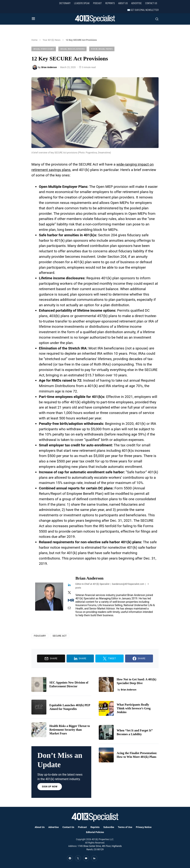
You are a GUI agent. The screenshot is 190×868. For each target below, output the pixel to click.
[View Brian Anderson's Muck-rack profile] (69, 600)
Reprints (110, 3)
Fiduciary (40, 636)
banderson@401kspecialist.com (128, 584)
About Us (123, 3)
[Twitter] (78, 858)
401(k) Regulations (72, 49)
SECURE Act (60, 636)
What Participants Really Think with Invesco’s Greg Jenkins (134, 708)
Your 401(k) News (52, 40)
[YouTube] (86, 858)
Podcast (98, 3)
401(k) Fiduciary (44, 49)
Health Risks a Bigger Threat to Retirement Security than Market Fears (70, 730)
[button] (33, 19)
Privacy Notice (144, 827)
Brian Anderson (90, 578)
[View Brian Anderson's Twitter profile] (69, 593)
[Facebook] (70, 858)
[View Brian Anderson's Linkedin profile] (69, 585)
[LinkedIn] (94, 858)
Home (34, 40)
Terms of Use (125, 827)
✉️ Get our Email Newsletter (143, 10)
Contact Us (151, 3)
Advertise (137, 3)
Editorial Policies (95, 832)
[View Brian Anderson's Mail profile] (69, 608)
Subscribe (109, 827)
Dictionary (65, 3)
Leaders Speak (82, 3)
